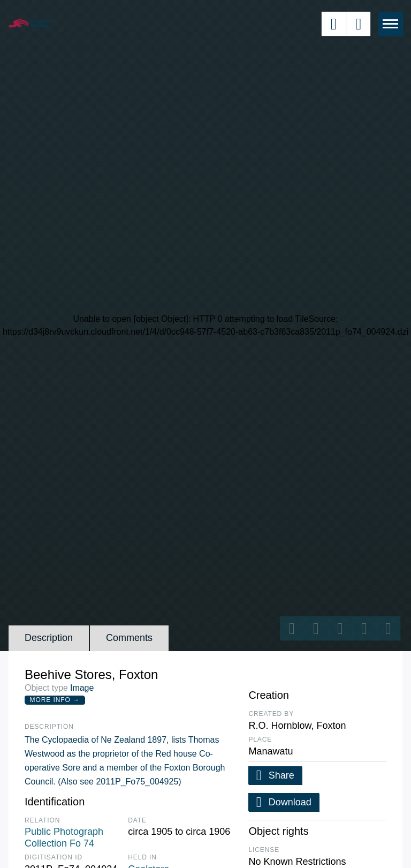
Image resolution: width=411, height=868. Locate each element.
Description (49, 638)
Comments (129, 638)
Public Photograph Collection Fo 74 (64, 837)
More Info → (55, 700)
